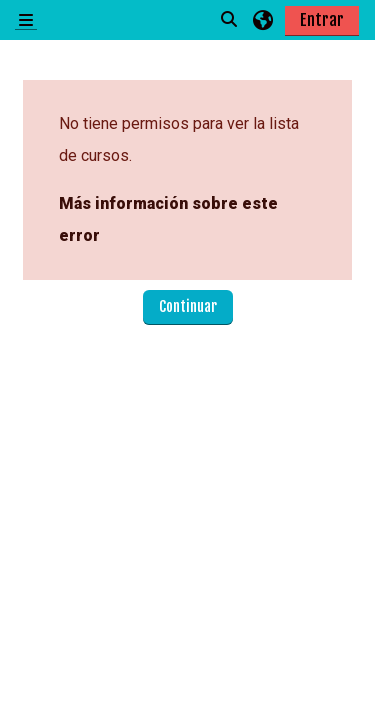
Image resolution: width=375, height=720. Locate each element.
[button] (230, 20)
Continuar (188, 306)
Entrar (322, 20)
